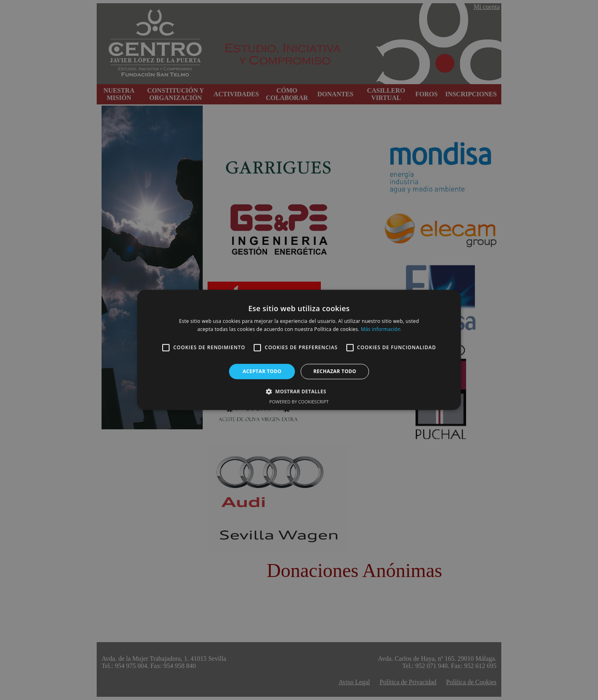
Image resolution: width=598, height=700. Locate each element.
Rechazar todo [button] (335, 371)
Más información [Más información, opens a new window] (381, 330)
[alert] (299, 350)
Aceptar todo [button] (262, 371)
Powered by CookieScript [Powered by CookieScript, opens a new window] (299, 402)
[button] (299, 392)
